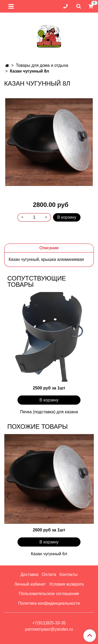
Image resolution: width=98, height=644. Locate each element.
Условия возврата (66, 584)
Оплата (49, 574)
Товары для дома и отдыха (42, 65)
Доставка (29, 574)
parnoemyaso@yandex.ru (49, 629)
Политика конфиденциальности (49, 603)
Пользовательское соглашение (49, 594)
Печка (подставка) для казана (49, 412)
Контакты (69, 574)
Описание (49, 248)
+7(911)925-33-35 (49, 623)
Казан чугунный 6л (49, 554)
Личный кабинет (30, 584)
